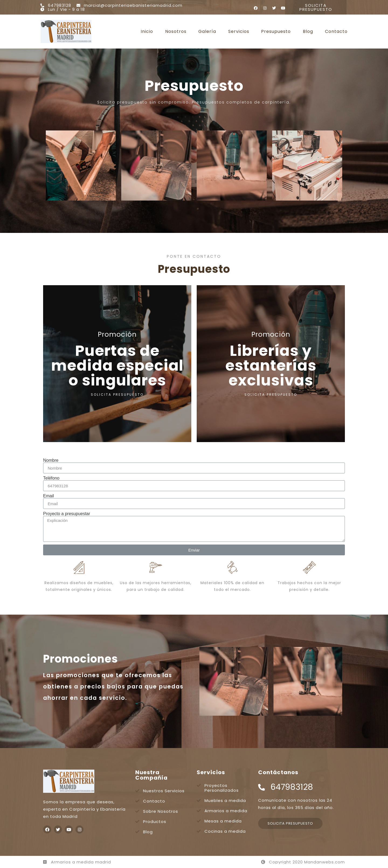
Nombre (51, 460)
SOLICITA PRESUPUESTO (117, 395)
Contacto (336, 32)
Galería (207, 32)
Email (48, 496)
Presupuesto (276, 32)
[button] (316, 7)
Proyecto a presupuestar (67, 514)
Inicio (147, 32)
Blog (308, 32)
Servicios (239, 32)
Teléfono (51, 478)
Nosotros (176, 32)
